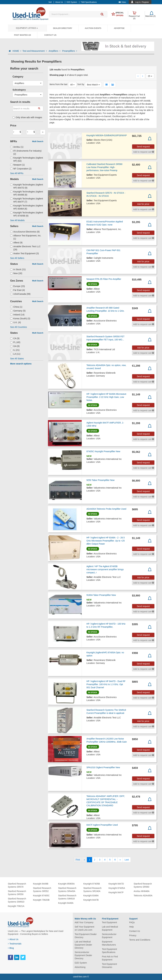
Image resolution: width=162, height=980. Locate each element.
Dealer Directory (63, 28)
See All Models (18, 220)
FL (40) (15, 342)
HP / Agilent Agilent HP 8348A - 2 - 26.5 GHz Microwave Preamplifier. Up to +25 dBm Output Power (106, 541)
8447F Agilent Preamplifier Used (102, 825)
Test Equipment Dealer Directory (86, 936)
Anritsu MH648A (142, 891)
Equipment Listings (27, 28)
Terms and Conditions (140, 940)
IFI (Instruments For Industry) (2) (26, 152)
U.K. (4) (16, 322)
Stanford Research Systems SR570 (17, 885)
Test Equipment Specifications (109, 951)
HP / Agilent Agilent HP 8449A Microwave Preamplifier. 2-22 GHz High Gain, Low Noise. (106, 397)
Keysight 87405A (117, 888)
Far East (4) (18, 290)
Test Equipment (109, 922)
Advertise (119, 28)
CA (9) (15, 338)
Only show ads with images (27, 117)
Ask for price (143, 204)
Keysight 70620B (41, 900)
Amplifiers (55, 51)
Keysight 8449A (66, 903)
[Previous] (84, 860)
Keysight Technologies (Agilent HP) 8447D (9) (27, 186)
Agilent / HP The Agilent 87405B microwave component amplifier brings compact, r (105, 569)
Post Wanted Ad (23, 35)
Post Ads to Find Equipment (110, 958)
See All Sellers (17, 258)
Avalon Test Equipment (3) (25, 253)
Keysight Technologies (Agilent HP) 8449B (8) (27, 193)
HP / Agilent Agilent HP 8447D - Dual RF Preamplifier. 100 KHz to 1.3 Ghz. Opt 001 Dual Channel (106, 684)
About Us (13, 939)
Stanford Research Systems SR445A (67, 890)
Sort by (81, 84)
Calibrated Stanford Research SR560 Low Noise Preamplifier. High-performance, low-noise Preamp (104, 167)
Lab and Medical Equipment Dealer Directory (83, 945)
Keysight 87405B (92, 884)
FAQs (132, 922)
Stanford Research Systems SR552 (42, 890)
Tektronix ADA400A (143, 896)
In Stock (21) (18, 269)
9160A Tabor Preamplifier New (101, 595)
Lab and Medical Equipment (110, 928)
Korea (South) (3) (20, 318)
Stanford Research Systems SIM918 (67, 897)
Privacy (133, 935)
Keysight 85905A (66, 884)
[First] (78, 860)
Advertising (80, 967)
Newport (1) (18, 165)
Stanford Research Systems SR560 (143, 885)
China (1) (16, 307)
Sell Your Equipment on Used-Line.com (85, 928)
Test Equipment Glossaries (109, 966)
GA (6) (15, 346)
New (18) (16, 273)
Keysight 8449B (41, 884)
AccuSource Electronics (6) (25, 232)
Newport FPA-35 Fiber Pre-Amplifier (104, 279)
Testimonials (15, 944)
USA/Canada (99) (20, 294)
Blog (11, 948)
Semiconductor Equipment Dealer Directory (83, 955)
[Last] (127, 860)
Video (122, 2)
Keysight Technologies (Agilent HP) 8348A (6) (27, 207)
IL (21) (15, 350)
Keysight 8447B (91, 900)
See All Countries (19, 327)
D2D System (81, 963)
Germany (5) (18, 311)
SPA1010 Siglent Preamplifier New (103, 767)
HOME (17, 51)
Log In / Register (142, 2)
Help (131, 927)
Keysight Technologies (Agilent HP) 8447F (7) (27, 200)
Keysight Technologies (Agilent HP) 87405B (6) (27, 214)
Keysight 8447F (116, 892)
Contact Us (50, 35)
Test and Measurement (35, 51)
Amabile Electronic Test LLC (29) (25, 248)
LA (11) (15, 354)
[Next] (120, 860)
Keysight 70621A (16, 906)
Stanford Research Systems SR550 (17, 893)
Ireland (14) (17, 315)
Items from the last (58, 84)
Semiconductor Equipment (109, 936)
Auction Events (93, 28)
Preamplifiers (70, 51)
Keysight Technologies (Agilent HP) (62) (27, 159)
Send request (143, 147)
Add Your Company (84, 922)
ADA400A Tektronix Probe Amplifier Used (106, 509)
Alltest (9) (16, 243)
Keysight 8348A (91, 896)
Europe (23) (18, 286)
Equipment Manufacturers (109, 943)
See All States (17, 359)
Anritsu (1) (17, 147)
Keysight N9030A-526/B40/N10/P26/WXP (107, 135)
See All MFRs (17, 173)
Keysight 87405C (41, 896)
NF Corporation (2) (21, 169)
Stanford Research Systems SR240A (92, 890)
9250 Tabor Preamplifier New (101, 480)
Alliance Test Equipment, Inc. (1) (26, 237)
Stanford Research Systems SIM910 (17, 900)
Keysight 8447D (116, 884)
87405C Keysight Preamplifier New (103, 451)
